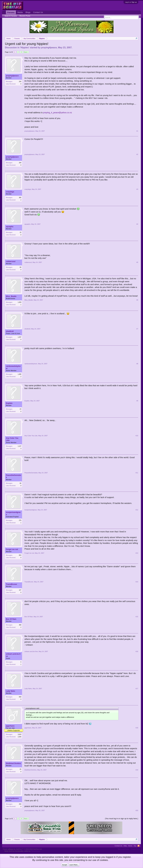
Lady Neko (10, 691)
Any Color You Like (12, 439)
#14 (137, 582)
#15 (137, 617)
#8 (137, 364)
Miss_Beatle (11, 296)
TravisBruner (11, 584)
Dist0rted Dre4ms (13, 763)
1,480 (19, 374)
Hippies (25, 48)
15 (20, 232)
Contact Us (38, 12)
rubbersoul (11, 261)
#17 (137, 689)
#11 (137, 473)
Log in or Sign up (131, 2)
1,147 (19, 446)
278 (20, 520)
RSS (139, 846)
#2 (137, 154)
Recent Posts (25, 16)
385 (20, 198)
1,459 (19, 302)
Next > (26, 52)
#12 (137, 510)
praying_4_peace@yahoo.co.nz (58, 113)
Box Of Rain (11, 619)
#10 (137, 436)
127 (20, 590)
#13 (137, 553)
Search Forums (11, 16)
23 (20, 409)
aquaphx (10, 227)
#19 (137, 770)
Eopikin (9, 403)
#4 (137, 224)
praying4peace (49, 48)
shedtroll (10, 331)
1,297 (19, 337)
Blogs (28, 12)
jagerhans (10, 726)
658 (20, 697)
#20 (137, 810)
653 (20, 555)
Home (130, 846)
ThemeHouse (35, 851)
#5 (137, 262)
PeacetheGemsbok (13, 476)
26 (20, 769)
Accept (65, 865)
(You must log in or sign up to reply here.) (122, 819)
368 (20, 625)
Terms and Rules (124, 849)
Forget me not (12, 549)
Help (125, 846)
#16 (137, 651)
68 (20, 267)
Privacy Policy (135, 849)
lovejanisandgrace (13, 513)
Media (20, 12)
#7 (137, 329)
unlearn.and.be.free (13, 655)
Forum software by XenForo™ (22, 849)
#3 (137, 189)
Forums (11, 12)
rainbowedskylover (13, 367)
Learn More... (74, 865)
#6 (137, 300)
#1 (137, 131)
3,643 (19, 734)
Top (135, 846)
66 (20, 483)
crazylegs (10, 192)
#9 (137, 401)
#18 (137, 728)
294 (20, 82)
